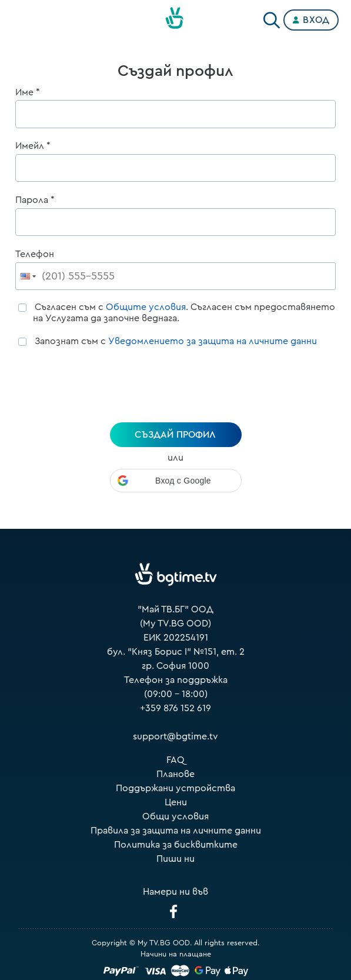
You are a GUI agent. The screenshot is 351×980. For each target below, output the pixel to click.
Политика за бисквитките (176, 845)
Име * (28, 92)
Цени (176, 802)
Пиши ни (175, 859)
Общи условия (175, 816)
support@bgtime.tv (175, 736)
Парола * (35, 200)
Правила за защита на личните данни (176, 831)
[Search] (272, 18)
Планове (175, 774)
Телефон (35, 254)
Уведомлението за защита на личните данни (213, 341)
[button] (176, 481)
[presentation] (176, 386)
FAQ (175, 760)
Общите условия (146, 307)
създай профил (175, 435)
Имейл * (33, 146)
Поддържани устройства (175, 788)
